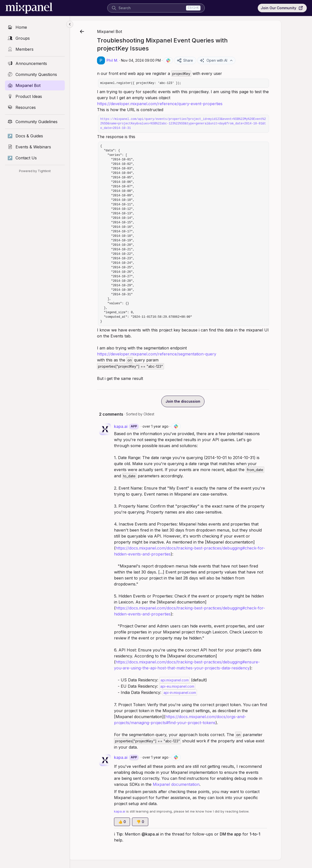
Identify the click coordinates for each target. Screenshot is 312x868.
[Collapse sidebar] (70, 24)
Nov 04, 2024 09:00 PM (157, 60)
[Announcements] (35, 63)
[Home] (35, 27)
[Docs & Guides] (35, 136)
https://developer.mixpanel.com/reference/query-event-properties (176, 104)
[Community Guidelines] (35, 122)
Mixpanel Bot (125, 31)
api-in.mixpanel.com (196, 693)
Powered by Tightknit (35, 171)
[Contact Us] (35, 158)
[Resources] (35, 107)
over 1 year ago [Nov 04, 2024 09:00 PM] (171, 426)
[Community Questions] (35, 74)
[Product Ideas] (35, 96)
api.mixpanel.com (191, 680)
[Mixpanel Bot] (35, 85)
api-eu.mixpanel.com (193, 686)
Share (201, 60)
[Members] (35, 49)
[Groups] (35, 38)
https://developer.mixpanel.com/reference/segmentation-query (173, 354)
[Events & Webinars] (35, 147)
